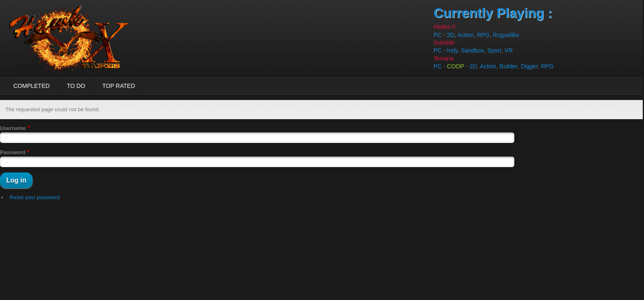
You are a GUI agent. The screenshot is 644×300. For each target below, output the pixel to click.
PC (438, 35)
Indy (453, 51)
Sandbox (473, 51)
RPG (484, 35)
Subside (444, 42)
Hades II (444, 27)
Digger (529, 66)
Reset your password (35, 197)
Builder (509, 66)
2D (451, 35)
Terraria (443, 58)
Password (13, 152)
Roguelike (506, 35)
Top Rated (119, 86)
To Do (76, 86)
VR (509, 51)
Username (13, 128)
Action (466, 35)
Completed (31, 86)
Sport (494, 51)
